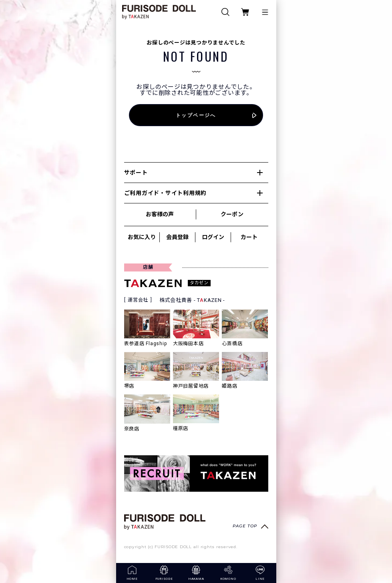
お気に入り (142, 237)
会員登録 (177, 237)
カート (249, 237)
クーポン (232, 214)
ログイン (213, 237)
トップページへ (196, 115)
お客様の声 (160, 214)
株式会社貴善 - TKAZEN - (192, 300)
